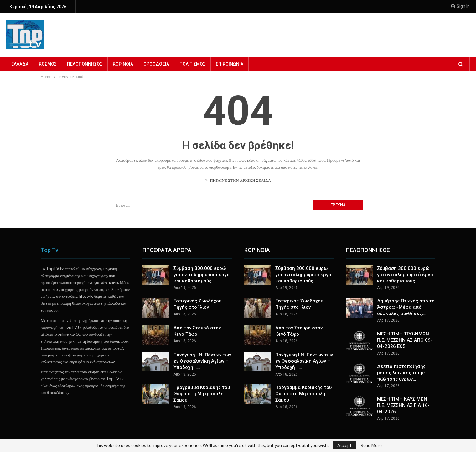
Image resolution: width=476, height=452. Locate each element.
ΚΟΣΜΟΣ (48, 64)
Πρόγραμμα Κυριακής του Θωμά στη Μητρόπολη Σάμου (202, 394)
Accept (344, 445)
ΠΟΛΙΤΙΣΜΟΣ (192, 64)
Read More (371, 445)
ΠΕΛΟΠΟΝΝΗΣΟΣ (85, 64)
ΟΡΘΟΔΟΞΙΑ (156, 64)
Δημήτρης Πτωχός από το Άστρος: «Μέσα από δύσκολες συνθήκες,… (406, 307)
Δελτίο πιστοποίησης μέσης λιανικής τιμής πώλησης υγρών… (401, 373)
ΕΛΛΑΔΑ (20, 64)
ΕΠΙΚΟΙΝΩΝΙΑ (230, 64)
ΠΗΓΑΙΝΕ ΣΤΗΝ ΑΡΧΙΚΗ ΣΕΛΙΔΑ (238, 180)
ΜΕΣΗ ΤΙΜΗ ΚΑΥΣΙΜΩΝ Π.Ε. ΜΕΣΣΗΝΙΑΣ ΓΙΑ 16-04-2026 (403, 405)
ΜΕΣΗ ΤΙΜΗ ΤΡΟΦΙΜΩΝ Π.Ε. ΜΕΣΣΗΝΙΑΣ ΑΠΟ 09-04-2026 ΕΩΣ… (405, 340)
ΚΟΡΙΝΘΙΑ (123, 64)
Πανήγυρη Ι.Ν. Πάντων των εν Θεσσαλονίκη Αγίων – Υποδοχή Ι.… (202, 361)
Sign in (460, 6)
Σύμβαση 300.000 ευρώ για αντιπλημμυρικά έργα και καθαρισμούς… (202, 275)
